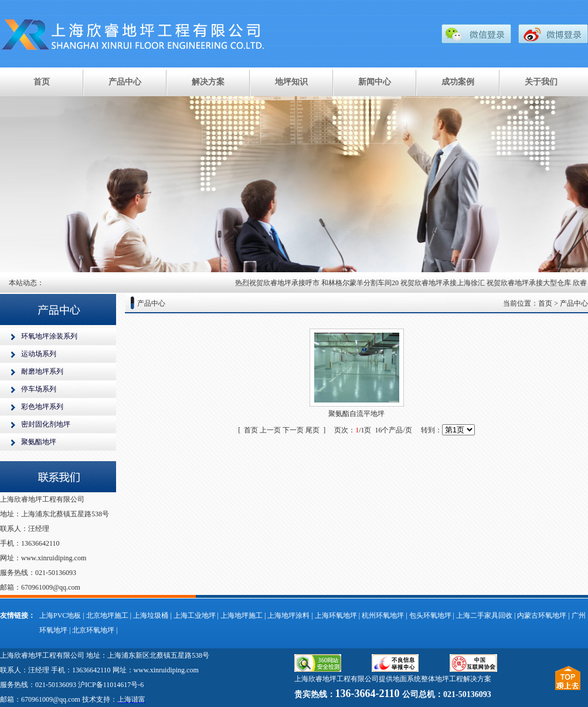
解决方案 (208, 82)
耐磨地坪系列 (42, 371)
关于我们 (541, 82)
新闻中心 (375, 82)
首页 (42, 82)
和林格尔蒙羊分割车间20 (363, 283)
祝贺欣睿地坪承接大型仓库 (532, 283)
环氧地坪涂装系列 (49, 336)
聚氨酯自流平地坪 (356, 414)
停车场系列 (39, 389)
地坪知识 (291, 82)
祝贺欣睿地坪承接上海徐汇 (446, 283)
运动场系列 (39, 354)
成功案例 (458, 82)
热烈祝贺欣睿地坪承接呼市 (280, 283)
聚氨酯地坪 (39, 442)
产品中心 (125, 82)
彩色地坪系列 (42, 407)
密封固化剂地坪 (46, 424)
